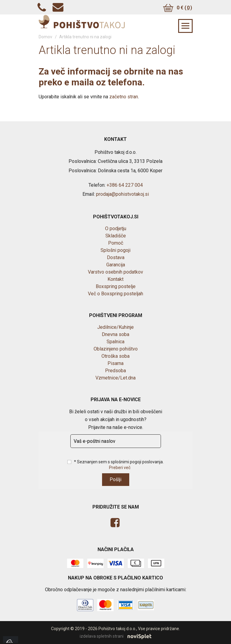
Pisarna (115, 363)
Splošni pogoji (115, 250)
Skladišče (116, 236)
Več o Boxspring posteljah (115, 294)
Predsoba (115, 371)
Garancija (116, 265)
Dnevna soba (115, 334)
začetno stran (124, 97)
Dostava (116, 257)
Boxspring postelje (116, 286)
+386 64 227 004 (125, 185)
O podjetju (116, 228)
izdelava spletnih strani (116, 636)
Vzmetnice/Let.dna (115, 378)
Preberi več (120, 468)
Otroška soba (115, 356)
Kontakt (115, 279)
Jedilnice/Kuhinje (115, 327)
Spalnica (115, 342)
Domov (45, 37)
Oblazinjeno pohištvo (116, 349)
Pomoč (116, 243)
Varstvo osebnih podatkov (115, 272)
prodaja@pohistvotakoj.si (122, 194)
